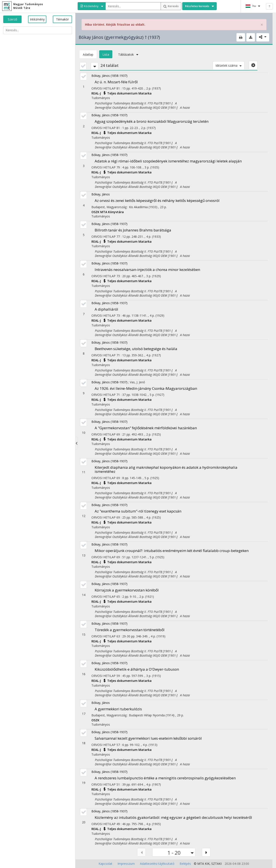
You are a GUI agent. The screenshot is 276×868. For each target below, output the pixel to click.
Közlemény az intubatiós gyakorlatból (173, 817)
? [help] (269, 6)
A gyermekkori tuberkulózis (118, 709)
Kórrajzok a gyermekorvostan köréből (127, 590)
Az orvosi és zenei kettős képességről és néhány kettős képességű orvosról (157, 200)
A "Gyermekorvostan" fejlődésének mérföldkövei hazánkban (146, 428)
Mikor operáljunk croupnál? (172, 551)
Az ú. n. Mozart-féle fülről (116, 82)
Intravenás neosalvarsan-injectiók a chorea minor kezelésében (147, 270)
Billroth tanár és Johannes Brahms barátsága (133, 230)
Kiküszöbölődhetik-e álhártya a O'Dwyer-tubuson (137, 669)
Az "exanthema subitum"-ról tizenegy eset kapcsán (138, 511)
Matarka (145, 93)
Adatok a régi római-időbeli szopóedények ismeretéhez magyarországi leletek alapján (168, 161)
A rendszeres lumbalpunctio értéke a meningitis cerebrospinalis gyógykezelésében (165, 778)
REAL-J (97, 93)
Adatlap (88, 54)
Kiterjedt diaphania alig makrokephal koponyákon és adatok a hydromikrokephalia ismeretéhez (166, 469)
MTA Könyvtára (112, 212)
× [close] (262, 25)
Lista (106, 54)
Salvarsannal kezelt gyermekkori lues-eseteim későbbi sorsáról (148, 738)
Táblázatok (127, 54)
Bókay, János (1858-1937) (109, 76)
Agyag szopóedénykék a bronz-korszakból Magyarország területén (152, 121)
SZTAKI (216, 864)
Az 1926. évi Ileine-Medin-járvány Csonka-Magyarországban (146, 388)
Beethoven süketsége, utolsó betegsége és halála (136, 349)
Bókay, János (101, 194)
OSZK (96, 212)
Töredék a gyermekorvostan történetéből (130, 630)
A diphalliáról (106, 309)
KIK (207, 864)
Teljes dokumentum (123, 93)
